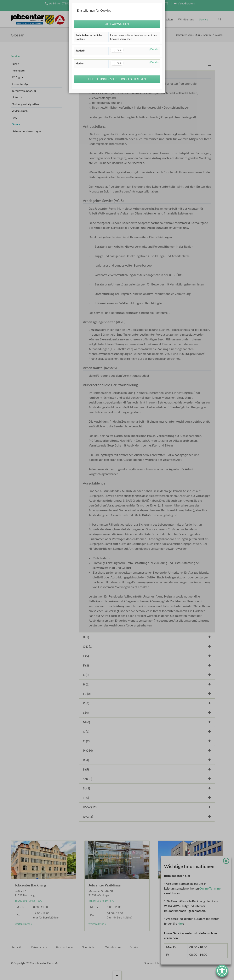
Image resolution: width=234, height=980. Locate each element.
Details (154, 50)
